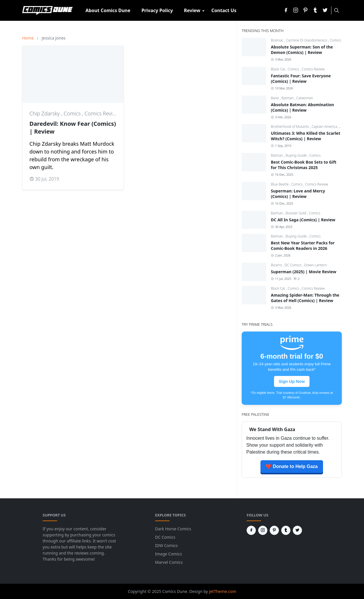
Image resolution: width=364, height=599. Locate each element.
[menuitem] (108, 10)
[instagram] (296, 11)
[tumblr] (315, 11)
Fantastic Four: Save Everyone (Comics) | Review (301, 78)
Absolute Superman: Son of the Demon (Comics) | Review (302, 50)
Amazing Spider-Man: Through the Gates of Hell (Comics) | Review (305, 298)
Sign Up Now (292, 381)
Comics (73, 113)
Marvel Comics (169, 562)
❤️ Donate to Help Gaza (292, 466)
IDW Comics (167, 545)
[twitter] (325, 11)
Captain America (325, 127)
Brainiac (277, 40)
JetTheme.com (223, 591)
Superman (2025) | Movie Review (304, 272)
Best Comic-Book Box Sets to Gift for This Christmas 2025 (304, 165)
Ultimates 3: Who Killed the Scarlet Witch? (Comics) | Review (306, 136)
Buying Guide (297, 155)
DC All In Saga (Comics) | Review (303, 220)
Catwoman (305, 98)
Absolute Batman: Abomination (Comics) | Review (302, 107)
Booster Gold (296, 213)
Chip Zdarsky (45, 113)
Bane (275, 98)
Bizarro (277, 265)
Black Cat (278, 69)
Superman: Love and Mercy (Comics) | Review (298, 194)
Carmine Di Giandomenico (307, 40)
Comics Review (102, 113)
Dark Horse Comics (173, 529)
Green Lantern (315, 265)
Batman (288, 98)
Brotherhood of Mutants (290, 127)
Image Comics (169, 554)
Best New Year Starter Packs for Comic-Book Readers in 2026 (303, 246)
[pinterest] (305, 11)
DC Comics (294, 265)
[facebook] (286, 11)
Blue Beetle (280, 184)
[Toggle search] (337, 10)
